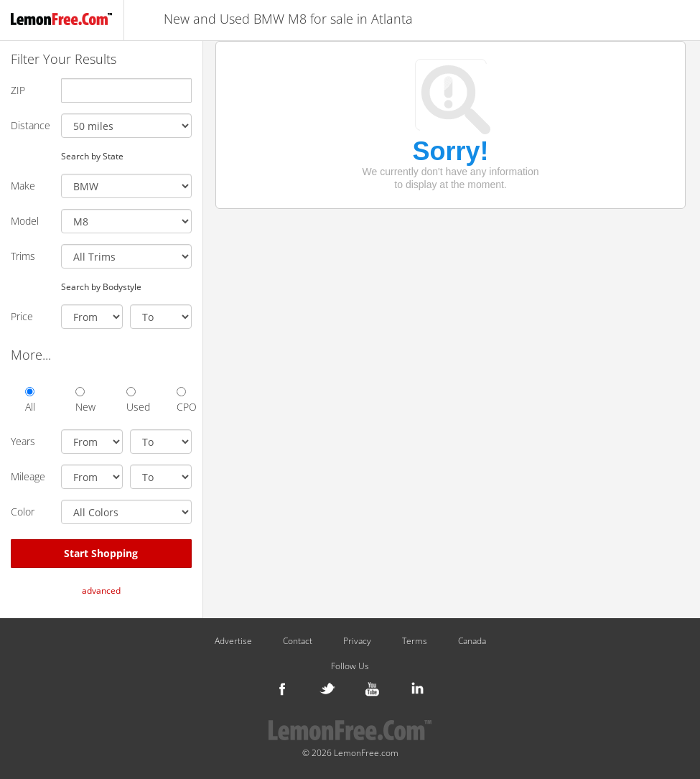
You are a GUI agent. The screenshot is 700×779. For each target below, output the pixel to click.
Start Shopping (101, 553)
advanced (101, 591)
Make (23, 186)
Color (23, 512)
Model (25, 221)
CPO (184, 400)
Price (22, 316)
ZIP (18, 90)
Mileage (28, 476)
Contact (298, 641)
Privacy (357, 641)
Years (23, 441)
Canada (472, 641)
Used (134, 400)
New (83, 400)
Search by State (92, 156)
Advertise (233, 641)
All (30, 400)
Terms (415, 641)
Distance (31, 125)
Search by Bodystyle (101, 286)
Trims (23, 256)
